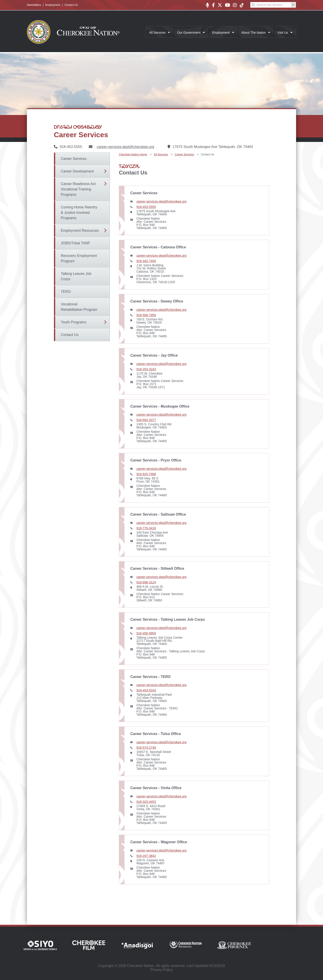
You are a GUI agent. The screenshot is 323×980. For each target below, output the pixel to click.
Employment (53, 5)
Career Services (74, 159)
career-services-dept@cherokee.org (125, 147)
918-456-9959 (146, 633)
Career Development (77, 171)
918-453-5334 (146, 690)
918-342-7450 (146, 261)
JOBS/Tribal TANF (75, 243)
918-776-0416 (146, 528)
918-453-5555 (146, 207)
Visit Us (283, 33)
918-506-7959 (146, 315)
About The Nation (254, 33)
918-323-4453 (146, 802)
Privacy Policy (161, 970)
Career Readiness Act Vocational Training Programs (78, 189)
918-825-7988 (146, 474)
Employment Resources (80, 231)
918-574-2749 (146, 748)
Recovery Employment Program (79, 258)
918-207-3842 (146, 856)
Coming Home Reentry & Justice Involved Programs (79, 213)
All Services (157, 33)
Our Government (189, 33)
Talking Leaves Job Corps (76, 276)
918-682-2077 (146, 420)
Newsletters (34, 5)
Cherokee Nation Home (133, 155)
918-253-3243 (146, 369)
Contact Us (71, 5)
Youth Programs (74, 322)
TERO (66, 292)
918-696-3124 (146, 582)
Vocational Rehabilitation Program (79, 307)
